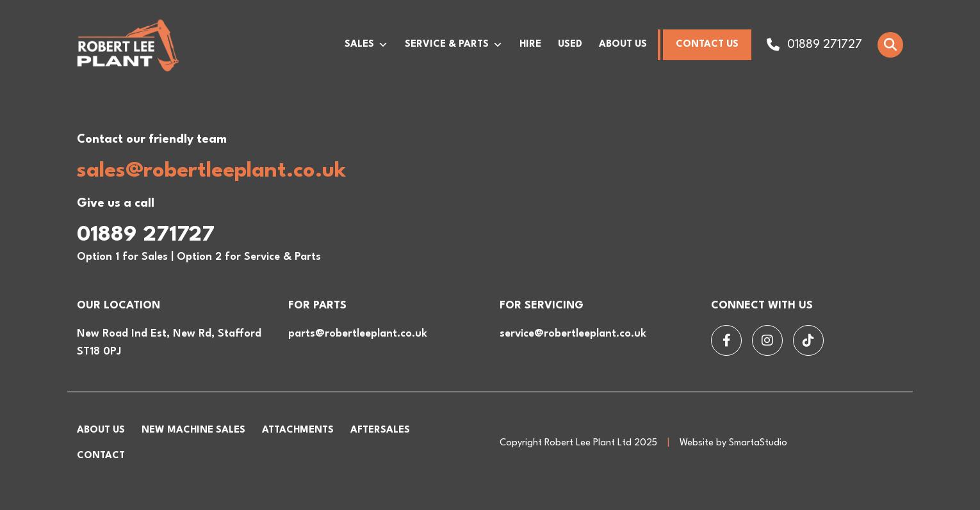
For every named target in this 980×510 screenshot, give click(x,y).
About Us (623, 44)
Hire (530, 44)
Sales (366, 45)
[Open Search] (890, 45)
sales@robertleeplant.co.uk (211, 171)
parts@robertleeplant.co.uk (358, 334)
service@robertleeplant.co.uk (573, 334)
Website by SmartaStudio (733, 443)
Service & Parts (454, 45)
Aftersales (380, 430)
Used (570, 44)
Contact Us (707, 44)
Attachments (298, 430)
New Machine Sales (193, 430)
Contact (101, 456)
